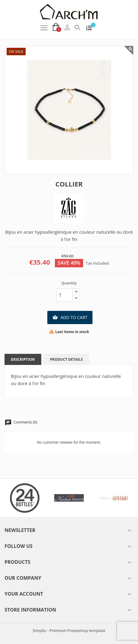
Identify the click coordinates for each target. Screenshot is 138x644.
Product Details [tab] (66, 359)
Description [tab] (23, 359)
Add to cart (70, 317)
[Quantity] (64, 295)
